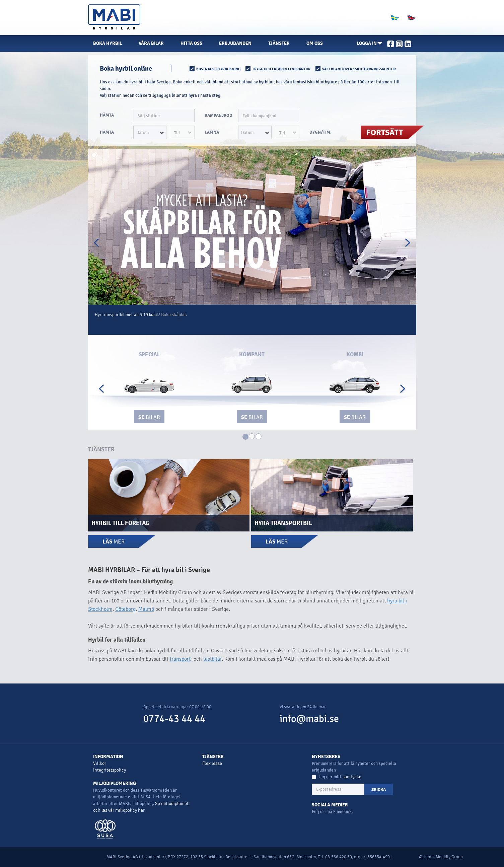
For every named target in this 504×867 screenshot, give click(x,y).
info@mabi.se (309, 719)
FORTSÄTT (385, 133)
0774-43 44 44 (174, 719)
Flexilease (212, 763)
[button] (369, 44)
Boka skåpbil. (174, 315)
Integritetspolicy (110, 770)
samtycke (352, 777)
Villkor (100, 763)
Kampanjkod (219, 116)
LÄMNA (212, 132)
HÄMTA (107, 115)
